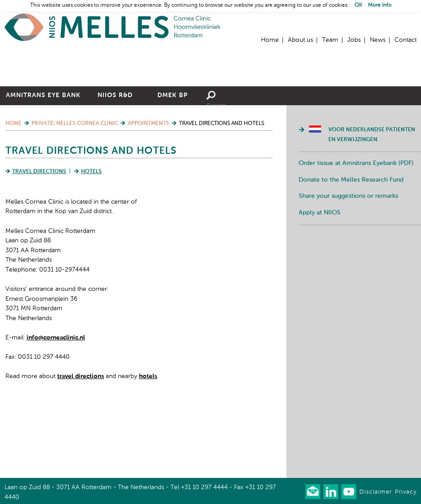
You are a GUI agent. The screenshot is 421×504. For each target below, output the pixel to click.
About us (300, 40)
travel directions (81, 445)
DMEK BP (172, 164)
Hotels (91, 241)
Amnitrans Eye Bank (43, 164)
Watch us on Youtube (349, 492)
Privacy (406, 492)
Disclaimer (376, 492)
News (378, 40)
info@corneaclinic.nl (56, 406)
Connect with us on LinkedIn (331, 492)
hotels (148, 445)
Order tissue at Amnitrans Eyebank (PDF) (356, 232)
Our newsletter (313, 492)
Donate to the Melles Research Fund (351, 249)
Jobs (354, 40)
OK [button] (358, 5)
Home (112, 27)
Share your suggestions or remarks (348, 265)
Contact (405, 40)
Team (330, 40)
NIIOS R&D (115, 164)
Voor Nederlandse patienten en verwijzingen (372, 204)
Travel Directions (39, 241)
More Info (380, 5)
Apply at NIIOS (320, 281)
